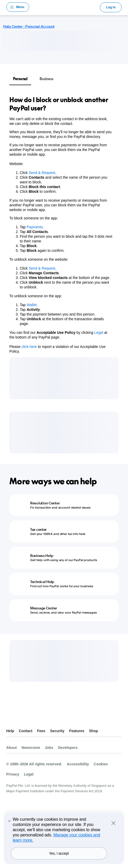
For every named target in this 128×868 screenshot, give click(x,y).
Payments (35, 227)
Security (57, 731)
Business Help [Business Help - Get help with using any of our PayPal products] (42, 556)
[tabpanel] (61, 225)
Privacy (13, 774)
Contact (25, 731)
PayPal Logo (65, 7)
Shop (94, 731)
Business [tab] (46, 79)
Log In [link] (111, 7)
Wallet (31, 305)
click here (30, 347)
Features (77, 731)
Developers (68, 748)
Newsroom (31, 748)
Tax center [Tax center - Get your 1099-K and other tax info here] (38, 529)
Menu (20, 7)
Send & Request (42, 173)
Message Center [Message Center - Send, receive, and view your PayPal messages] (44, 608)
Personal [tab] (20, 79)
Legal (99, 333)
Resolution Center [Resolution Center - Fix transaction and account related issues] (45, 503)
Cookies (101, 764)
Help (10, 731)
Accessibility (78, 764)
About (11, 748)
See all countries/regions (10, 718)
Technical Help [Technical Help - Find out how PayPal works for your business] (42, 582)
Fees (41, 731)
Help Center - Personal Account (29, 26)
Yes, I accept (59, 853)
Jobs (49, 748)
